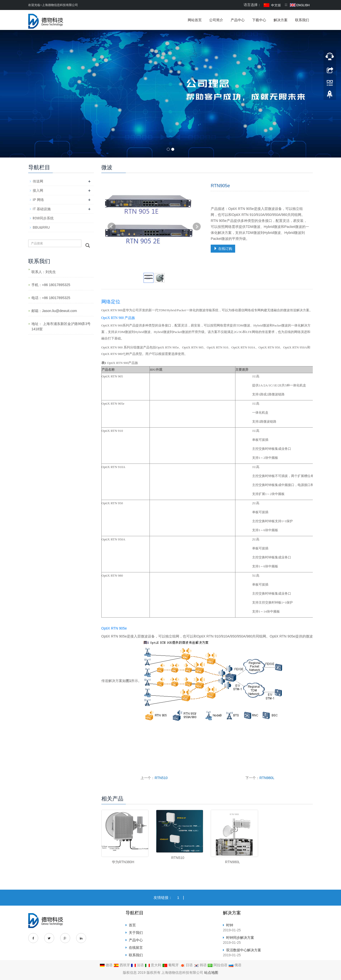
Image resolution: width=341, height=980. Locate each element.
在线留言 (136, 948)
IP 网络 (38, 200)
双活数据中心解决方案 (244, 950)
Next (197, 227)
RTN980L (267, 778)
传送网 (38, 181)
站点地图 (211, 973)
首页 (132, 925)
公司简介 (216, 20)
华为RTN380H (123, 862)
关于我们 (136, 933)
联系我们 (302, 20)
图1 (129, 681)
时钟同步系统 (43, 218)
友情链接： (163, 898)
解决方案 (281, 20)
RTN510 (161, 778)
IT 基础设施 (42, 209)
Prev (112, 227)
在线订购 (223, 249)
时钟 (230, 925)
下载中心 (259, 20)
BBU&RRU (41, 227)
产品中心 (238, 20)
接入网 (38, 190)
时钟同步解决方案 (240, 938)
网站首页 (195, 20)
